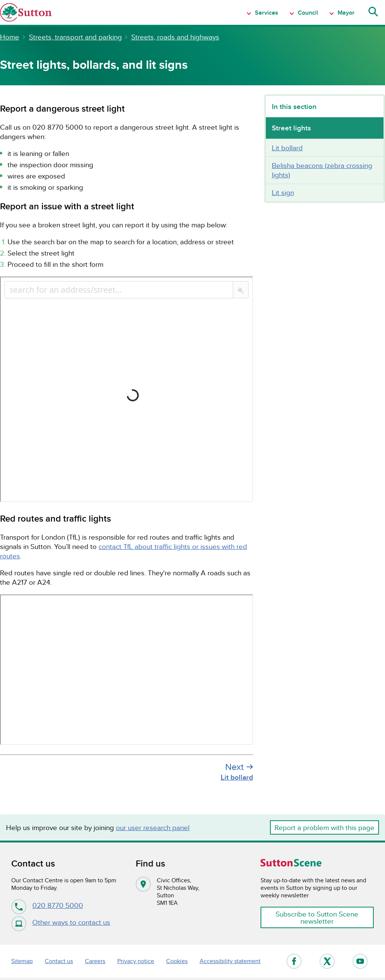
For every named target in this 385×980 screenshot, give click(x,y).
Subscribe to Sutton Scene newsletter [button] (317, 917)
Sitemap (22, 961)
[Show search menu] (373, 12)
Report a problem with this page (324, 827)
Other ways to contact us (61, 922)
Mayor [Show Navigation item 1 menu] (345, 13)
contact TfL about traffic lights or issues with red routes (124, 551)
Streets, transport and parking (75, 37)
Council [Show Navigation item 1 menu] (307, 13)
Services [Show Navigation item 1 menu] (266, 13)
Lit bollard (287, 148)
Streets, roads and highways (175, 37)
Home (10, 37)
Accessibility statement (230, 961)
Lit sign (283, 192)
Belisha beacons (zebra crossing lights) (322, 170)
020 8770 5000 (47, 905)
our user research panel (153, 827)
